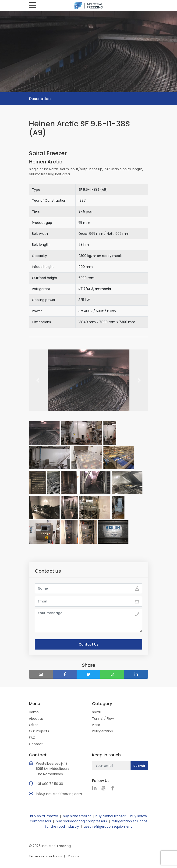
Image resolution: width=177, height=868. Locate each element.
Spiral (96, 712)
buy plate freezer (77, 816)
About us (36, 719)
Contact (36, 744)
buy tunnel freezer (111, 816)
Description (40, 99)
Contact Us (88, 644)
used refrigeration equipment (108, 827)
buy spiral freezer (44, 816)
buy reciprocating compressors (81, 821)
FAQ (32, 738)
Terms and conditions (45, 856)
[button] (38, 380)
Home (34, 712)
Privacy (73, 856)
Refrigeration (103, 731)
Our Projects (39, 731)
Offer (33, 725)
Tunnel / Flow (103, 719)
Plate (96, 725)
